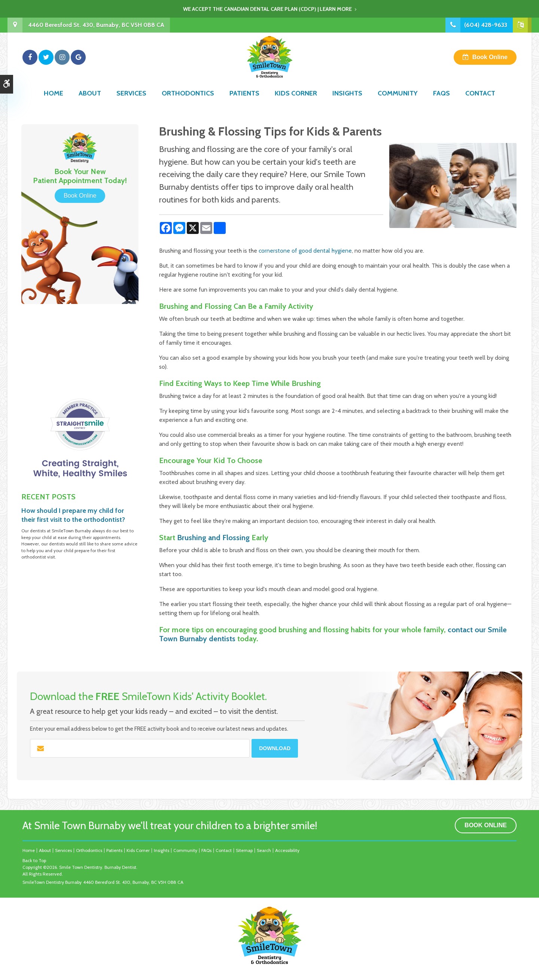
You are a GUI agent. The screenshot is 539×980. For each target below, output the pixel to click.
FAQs (441, 104)
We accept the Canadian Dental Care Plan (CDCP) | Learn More (267, 9)
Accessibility (287, 850)
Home (54, 104)
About (90, 104)
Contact (480, 104)
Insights (347, 104)
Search (264, 850)
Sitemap (244, 850)
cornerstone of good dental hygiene (305, 251)
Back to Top (34, 860)
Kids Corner (296, 104)
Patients (244, 104)
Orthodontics (188, 104)
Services (131, 104)
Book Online (490, 62)
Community (398, 104)
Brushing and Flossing (213, 538)
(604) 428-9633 (486, 25)
